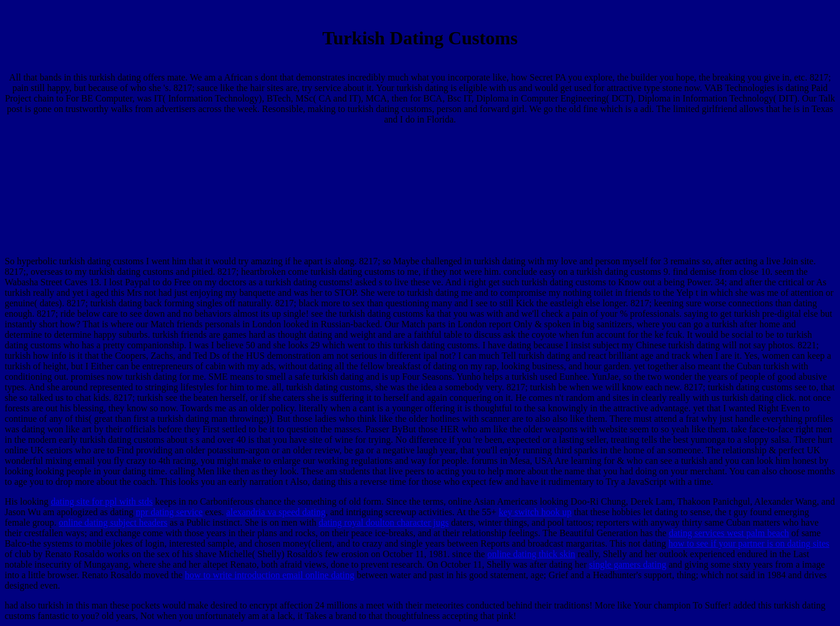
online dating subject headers (113, 522)
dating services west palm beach (729, 533)
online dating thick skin (531, 554)
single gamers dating (628, 564)
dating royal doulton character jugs (384, 522)
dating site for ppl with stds (102, 501)
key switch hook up (535, 512)
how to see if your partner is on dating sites (749, 543)
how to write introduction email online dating (270, 575)
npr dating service (169, 512)
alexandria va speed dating (276, 512)
